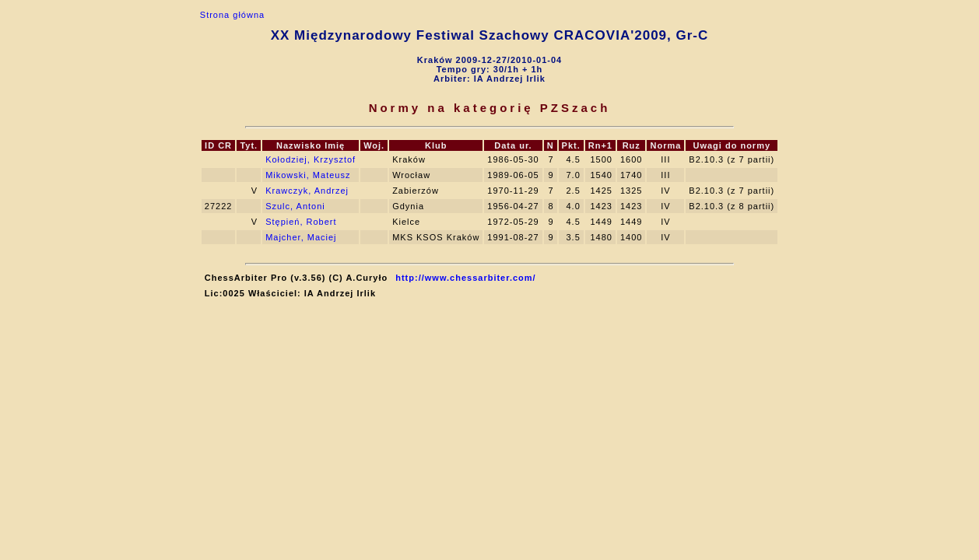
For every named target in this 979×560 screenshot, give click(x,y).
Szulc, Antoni (295, 206)
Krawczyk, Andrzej (307, 191)
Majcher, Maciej (301, 237)
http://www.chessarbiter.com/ (465, 278)
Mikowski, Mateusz (308, 175)
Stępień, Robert (301, 222)
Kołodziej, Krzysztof (311, 159)
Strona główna (232, 15)
